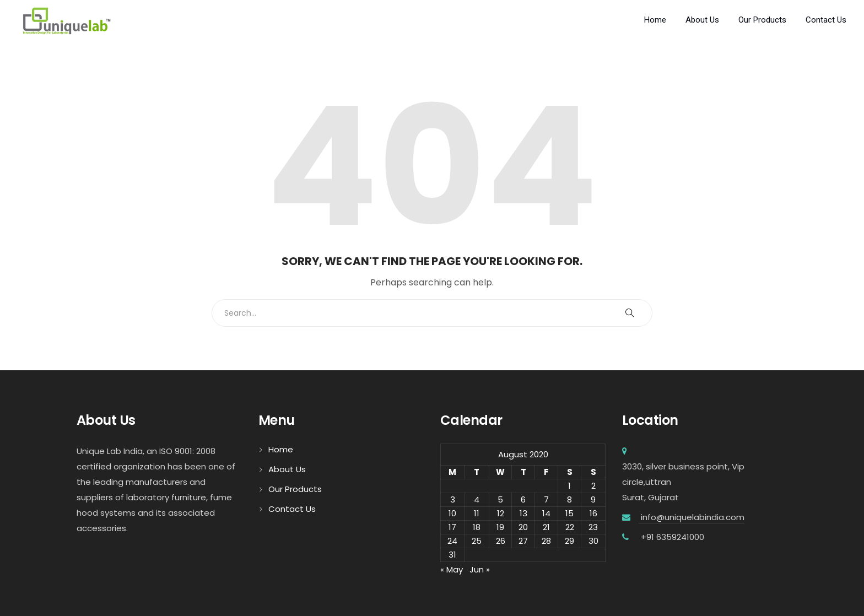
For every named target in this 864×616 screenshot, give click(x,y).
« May (452, 569)
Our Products (762, 20)
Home (655, 20)
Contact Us (826, 20)
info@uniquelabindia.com (692, 517)
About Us (702, 20)
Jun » (480, 569)
